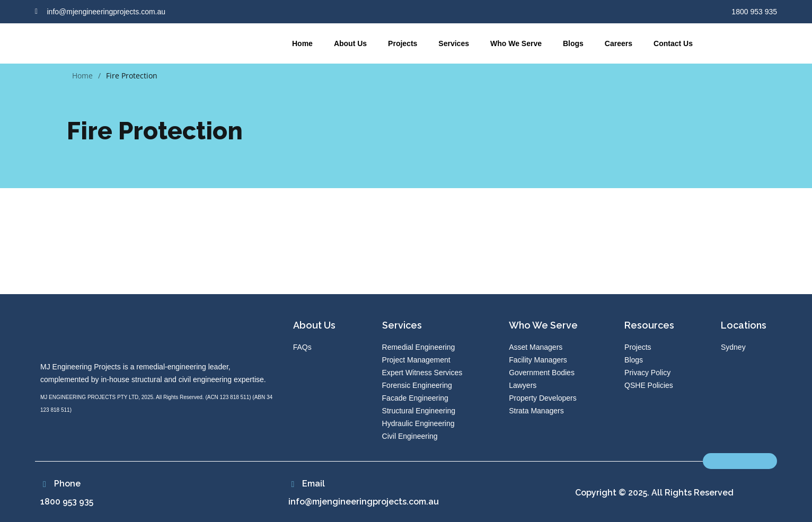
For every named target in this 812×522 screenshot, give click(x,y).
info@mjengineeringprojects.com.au (364, 502)
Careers (619, 43)
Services (454, 43)
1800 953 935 (67, 502)
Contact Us (673, 43)
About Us (350, 43)
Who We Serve (516, 43)
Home (302, 43)
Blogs (573, 43)
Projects (403, 43)
